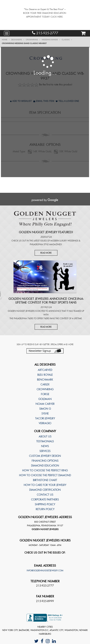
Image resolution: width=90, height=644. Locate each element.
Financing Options (45, 461)
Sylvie (45, 414)
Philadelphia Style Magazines (46, 244)
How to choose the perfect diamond (45, 475)
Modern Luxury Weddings (64, 241)
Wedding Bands (51, 40)
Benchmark (45, 380)
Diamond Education (45, 466)
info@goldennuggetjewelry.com (45, 571)
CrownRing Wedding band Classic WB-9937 (24, 43)
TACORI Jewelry (45, 418)
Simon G (45, 409)
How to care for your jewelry (45, 485)
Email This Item (44, 101)
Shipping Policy (45, 504)
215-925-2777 (45, 33)
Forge (45, 394)
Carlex (45, 384)
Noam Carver (45, 404)
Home (6, 40)
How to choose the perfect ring (45, 470)
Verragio (45, 423)
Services (45, 451)
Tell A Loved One (67, 101)
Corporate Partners (45, 500)
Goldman (45, 399)
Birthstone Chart (45, 480)
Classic (67, 40)
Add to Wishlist (21, 101)
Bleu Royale (45, 375)
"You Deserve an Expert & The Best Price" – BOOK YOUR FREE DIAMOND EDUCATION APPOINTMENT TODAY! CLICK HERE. (45, 13)
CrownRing (33, 40)
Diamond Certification (45, 490)
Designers (18, 40)
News (45, 446)
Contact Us (45, 495)
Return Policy (45, 509)
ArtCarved (45, 370)
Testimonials (45, 441)
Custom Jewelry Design (45, 456)
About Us (45, 436)
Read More (46, 253)
